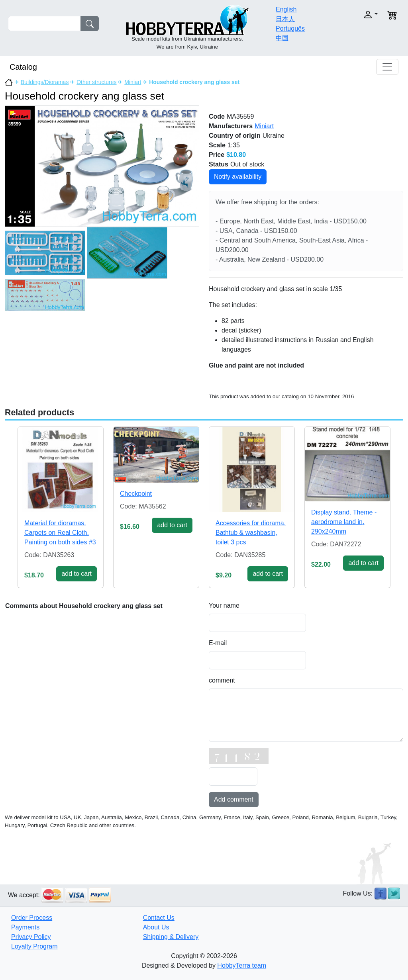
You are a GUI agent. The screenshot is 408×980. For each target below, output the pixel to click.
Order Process (32, 918)
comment (222, 680)
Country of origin (235, 136)
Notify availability (238, 177)
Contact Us (159, 918)
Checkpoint (136, 494)
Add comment (234, 799)
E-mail (218, 643)
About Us (156, 927)
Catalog (23, 67)
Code (217, 116)
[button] (360, 15)
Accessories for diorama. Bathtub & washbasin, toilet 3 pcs (251, 533)
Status (219, 164)
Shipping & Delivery (171, 937)
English (286, 9)
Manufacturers (231, 126)
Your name (224, 605)
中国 (282, 38)
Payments (25, 927)
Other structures (96, 82)
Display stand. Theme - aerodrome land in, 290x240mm (344, 522)
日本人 (285, 19)
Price (217, 155)
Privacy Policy (31, 937)
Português (290, 28)
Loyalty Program (34, 946)
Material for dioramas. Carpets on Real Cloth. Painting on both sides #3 (60, 533)
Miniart (133, 82)
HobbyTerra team (242, 965)
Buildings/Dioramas (45, 82)
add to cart (76, 574)
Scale (217, 145)
